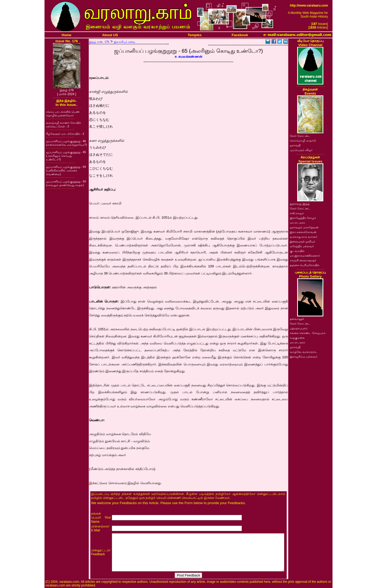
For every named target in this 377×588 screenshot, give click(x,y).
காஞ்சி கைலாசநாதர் (303, 260)
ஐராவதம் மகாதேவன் (304, 227)
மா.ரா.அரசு (297, 223)
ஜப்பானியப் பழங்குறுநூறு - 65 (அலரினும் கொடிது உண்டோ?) (66, 156)
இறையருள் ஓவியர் (303, 241)
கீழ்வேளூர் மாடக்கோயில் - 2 (65, 134)
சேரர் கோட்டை (300, 136)
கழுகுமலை (297, 338)
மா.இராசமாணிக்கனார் (305, 256)
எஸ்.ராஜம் (297, 213)
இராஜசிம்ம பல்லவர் (304, 357)
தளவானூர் (297, 319)
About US (110, 35)
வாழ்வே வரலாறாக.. (304, 352)
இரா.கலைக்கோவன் (303, 232)
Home (67, 35)
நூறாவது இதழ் (300, 204)
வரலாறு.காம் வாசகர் (304, 237)
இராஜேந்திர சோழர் (303, 218)
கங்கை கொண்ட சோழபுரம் (308, 333)
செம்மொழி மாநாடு (303, 141)
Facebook (240, 35)
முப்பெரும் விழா (301, 150)
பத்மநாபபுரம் (299, 328)
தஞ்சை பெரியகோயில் (305, 265)
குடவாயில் (297, 251)
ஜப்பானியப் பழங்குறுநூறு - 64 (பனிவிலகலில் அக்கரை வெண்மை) (66, 170)
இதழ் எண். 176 (99, 42)
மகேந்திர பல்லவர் (302, 246)
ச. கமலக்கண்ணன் (188, 56)
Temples (195, 35)
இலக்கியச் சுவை (125, 42)
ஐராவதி (295, 145)
